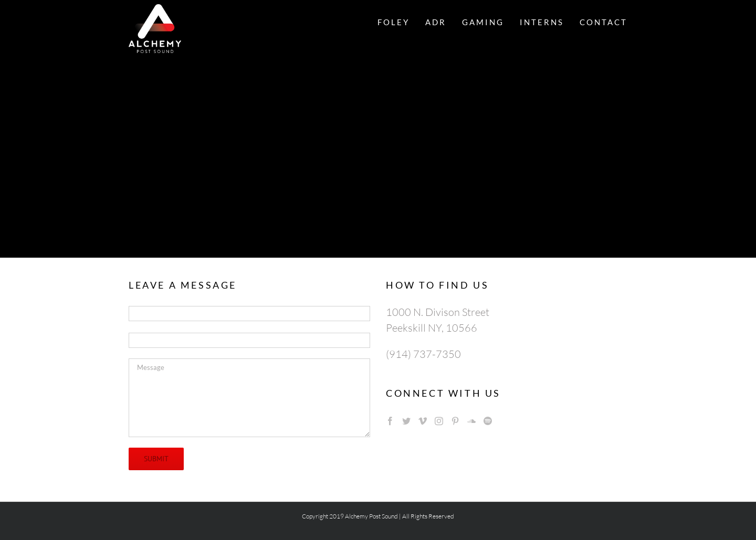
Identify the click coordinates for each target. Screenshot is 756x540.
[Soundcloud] (471, 421)
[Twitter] (406, 421)
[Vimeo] (423, 421)
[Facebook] (390, 421)
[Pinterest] (455, 421)
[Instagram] (439, 421)
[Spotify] (488, 421)
